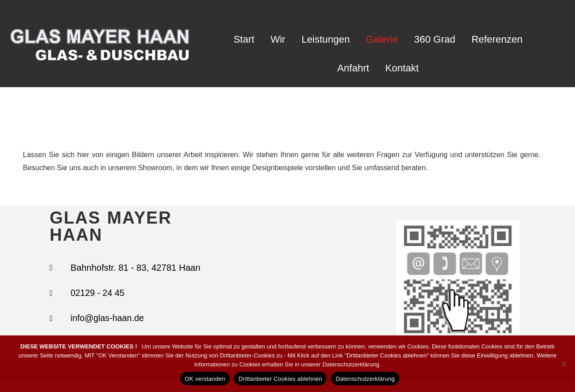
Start (244, 39)
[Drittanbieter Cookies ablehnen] (564, 364)
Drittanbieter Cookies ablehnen (280, 379)
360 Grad (435, 39)
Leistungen (326, 39)
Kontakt (402, 68)
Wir (278, 39)
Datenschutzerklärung (365, 379)
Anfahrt (353, 68)
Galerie (382, 39)
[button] (223, 286)
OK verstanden (205, 379)
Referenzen (497, 39)
